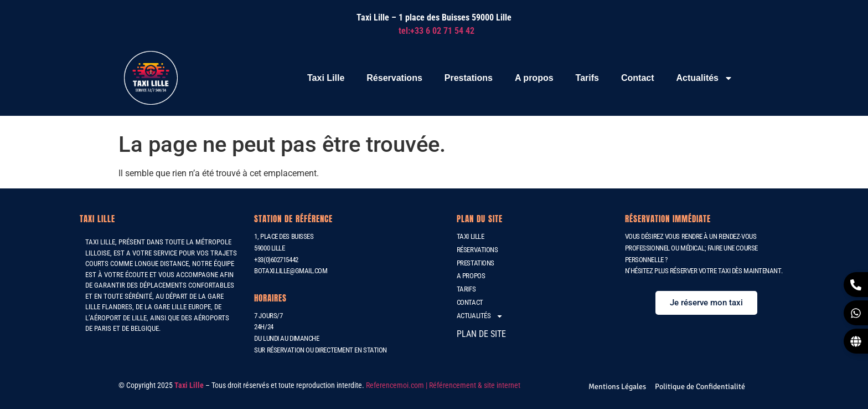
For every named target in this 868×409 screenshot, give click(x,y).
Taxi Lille (326, 78)
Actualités (705, 78)
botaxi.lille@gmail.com (291, 271)
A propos (534, 78)
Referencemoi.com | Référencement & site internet (444, 385)
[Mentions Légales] (617, 387)
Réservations (394, 78)
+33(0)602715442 (276, 260)
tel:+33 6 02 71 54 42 (436, 31)
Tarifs (587, 78)
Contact (638, 78)
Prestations (469, 78)
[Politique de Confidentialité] (700, 387)
